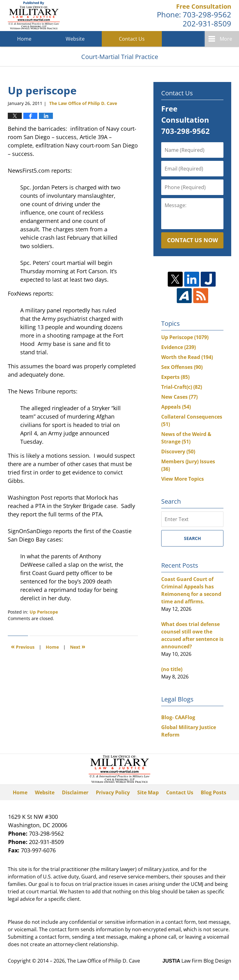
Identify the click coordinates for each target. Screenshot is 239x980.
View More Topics (183, 479)
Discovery (178, 451)
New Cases (179, 397)
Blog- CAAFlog (178, 717)
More (226, 39)
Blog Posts (213, 792)
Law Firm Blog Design (197, 961)
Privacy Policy (113, 792)
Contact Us (132, 39)
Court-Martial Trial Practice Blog (34, 16)
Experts (175, 377)
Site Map (148, 792)
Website (75, 39)
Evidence (178, 347)
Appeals (176, 407)
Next (78, 646)
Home (24, 39)
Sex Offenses (182, 367)
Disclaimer (75, 792)
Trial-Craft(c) (182, 387)
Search (192, 538)
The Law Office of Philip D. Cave (104, 961)
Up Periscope (44, 612)
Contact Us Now (192, 240)
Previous (23, 646)
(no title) (172, 669)
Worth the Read (187, 357)
